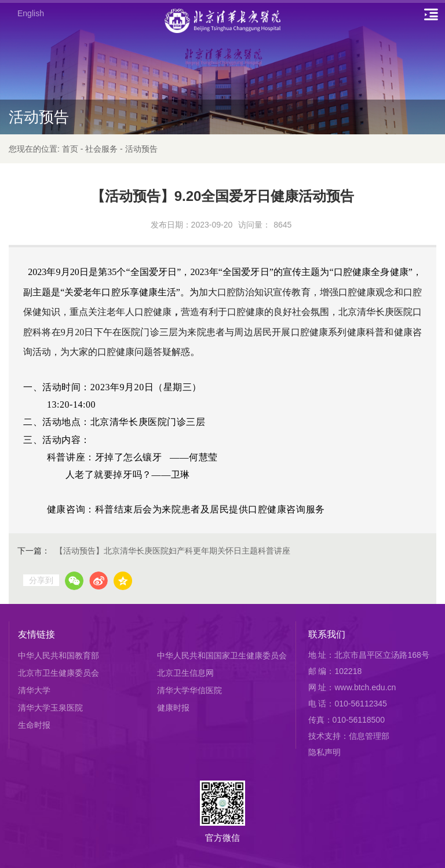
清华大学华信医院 (189, 690)
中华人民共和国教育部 (59, 655)
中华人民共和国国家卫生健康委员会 (222, 655)
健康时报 (173, 708)
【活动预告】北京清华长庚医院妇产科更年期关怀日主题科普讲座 (173, 551)
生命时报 (34, 725)
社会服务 (101, 149)
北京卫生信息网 (185, 673)
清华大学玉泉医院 (50, 708)
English (31, 13)
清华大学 (34, 690)
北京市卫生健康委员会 (59, 673)
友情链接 (37, 634)
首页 (70, 149)
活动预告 (141, 149)
